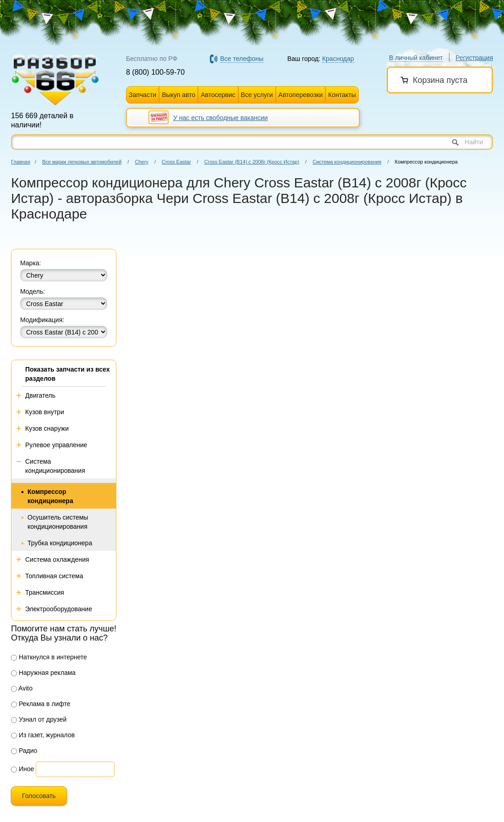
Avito (22, 688)
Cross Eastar (176, 162)
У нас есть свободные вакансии (220, 118)
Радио (24, 751)
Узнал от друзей (39, 719)
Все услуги (257, 95)
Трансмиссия (45, 592)
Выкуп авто (178, 95)
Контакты (342, 95)
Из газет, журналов (43, 735)
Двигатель (40, 395)
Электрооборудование (59, 609)
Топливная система (54, 576)
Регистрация (474, 58)
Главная (21, 162)
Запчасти (142, 95)
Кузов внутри (45, 412)
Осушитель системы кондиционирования (58, 522)
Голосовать (39, 796)
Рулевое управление (56, 445)
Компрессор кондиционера (50, 496)
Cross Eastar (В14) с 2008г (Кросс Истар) (252, 162)
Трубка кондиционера (60, 543)
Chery (141, 162)
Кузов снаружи (47, 428)
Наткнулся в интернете (49, 657)
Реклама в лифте (41, 704)
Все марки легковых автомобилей (82, 162)
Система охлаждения (57, 559)
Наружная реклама (43, 673)
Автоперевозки (301, 95)
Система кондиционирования (347, 162)
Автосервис (218, 95)
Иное (22, 769)
